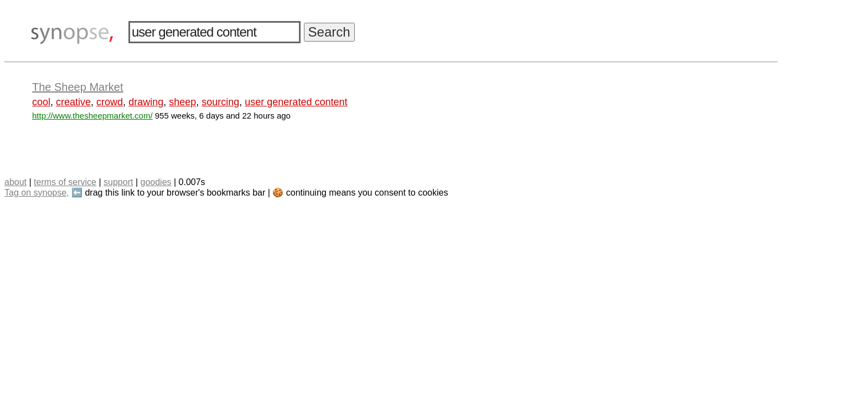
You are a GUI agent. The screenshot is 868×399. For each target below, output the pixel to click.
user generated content (296, 102)
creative (73, 102)
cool (41, 102)
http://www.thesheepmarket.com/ (92, 116)
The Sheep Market (78, 87)
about (15, 182)
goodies (156, 182)
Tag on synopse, (37, 193)
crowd (110, 102)
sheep (182, 102)
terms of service (65, 182)
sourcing (220, 102)
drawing (146, 102)
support (118, 182)
